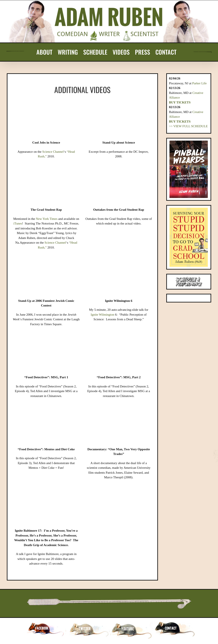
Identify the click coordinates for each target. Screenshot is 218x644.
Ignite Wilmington (102, 315)
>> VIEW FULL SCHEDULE (188, 126)
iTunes (18, 223)
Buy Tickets (180, 102)
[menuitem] (44, 52)
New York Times (47, 219)
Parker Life (199, 83)
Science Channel (53, 152)
